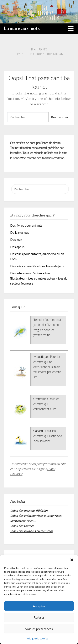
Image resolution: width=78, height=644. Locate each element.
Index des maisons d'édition (29, 511)
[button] (72, 560)
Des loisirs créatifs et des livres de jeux (37, 266)
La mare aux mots (22, 28)
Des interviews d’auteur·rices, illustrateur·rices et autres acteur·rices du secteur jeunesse (39, 278)
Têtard (38, 320)
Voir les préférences (39, 629)
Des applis (17, 247)
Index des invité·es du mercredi (31, 531)
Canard (38, 431)
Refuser (39, 617)
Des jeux (16, 240)
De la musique (20, 232)
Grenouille (40, 399)
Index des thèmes (22, 526)
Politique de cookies (37, 639)
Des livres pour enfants (26, 225)
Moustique (41, 357)
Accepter (39, 606)
